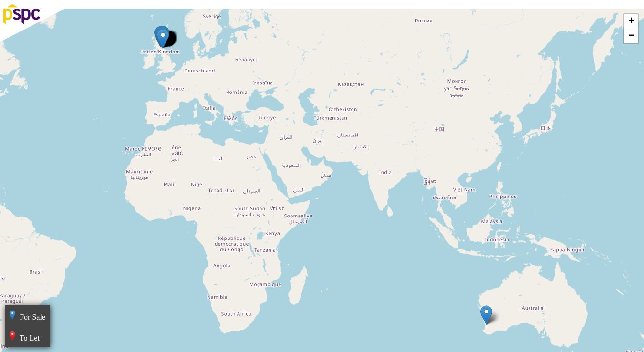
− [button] (631, 36)
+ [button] (631, 21)
